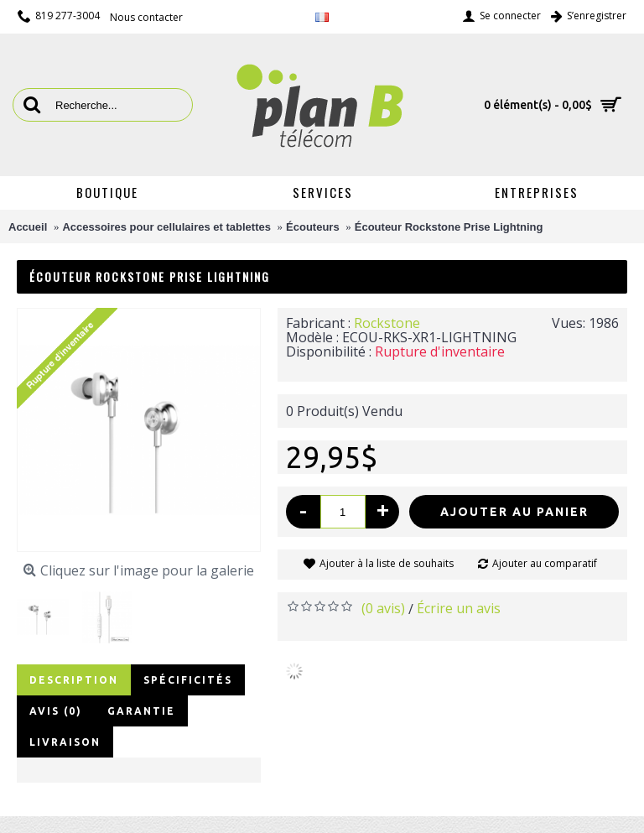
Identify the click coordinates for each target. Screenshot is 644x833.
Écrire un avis (459, 608)
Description (74, 680)
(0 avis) (383, 608)
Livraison (65, 742)
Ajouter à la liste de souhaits (387, 563)
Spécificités (188, 680)
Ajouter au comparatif (545, 563)
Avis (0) (56, 711)
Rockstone (387, 323)
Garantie (141, 711)
